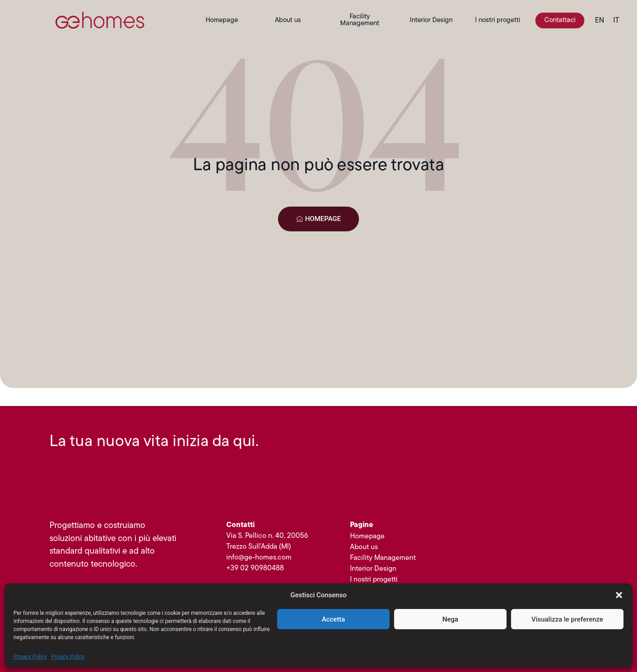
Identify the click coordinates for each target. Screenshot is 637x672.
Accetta (333, 619)
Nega (450, 619)
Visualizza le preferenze (567, 619)
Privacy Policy (30, 657)
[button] (619, 595)
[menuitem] (599, 20)
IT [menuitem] (616, 20)
